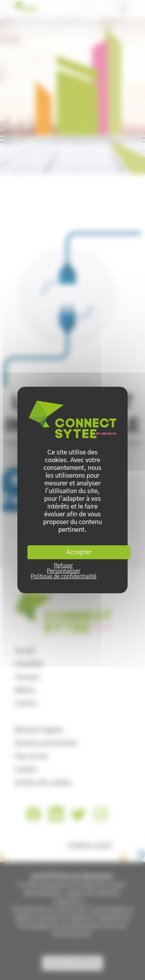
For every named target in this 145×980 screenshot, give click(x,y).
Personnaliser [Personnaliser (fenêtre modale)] (64, 571)
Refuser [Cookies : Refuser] (64, 566)
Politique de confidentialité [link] (63, 577)
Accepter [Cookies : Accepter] (79, 552)
